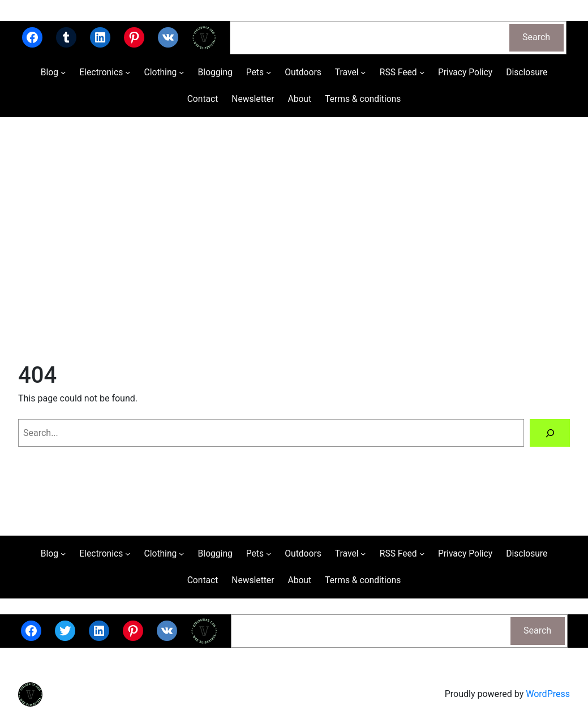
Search (536, 37)
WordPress (548, 694)
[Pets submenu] (269, 72)
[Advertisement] (294, 237)
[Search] (550, 433)
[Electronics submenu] (128, 72)
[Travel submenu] (363, 72)
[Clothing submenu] (181, 72)
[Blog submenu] (63, 72)
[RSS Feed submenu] (422, 72)
